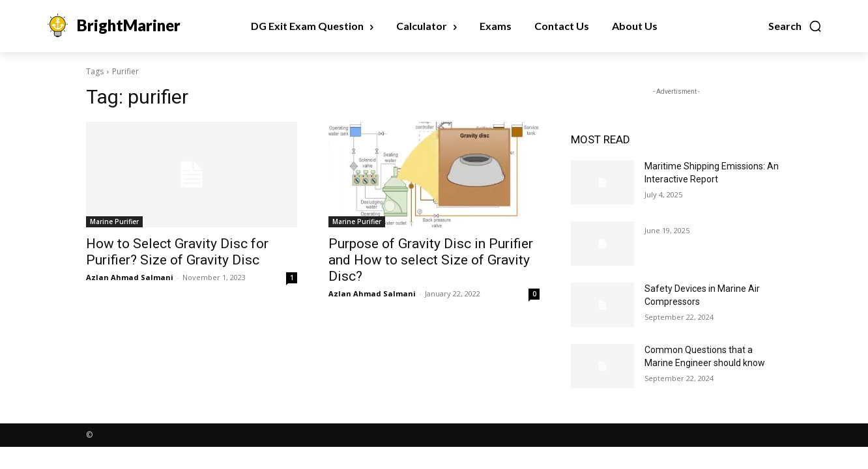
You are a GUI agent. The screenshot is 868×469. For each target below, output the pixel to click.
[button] (795, 26)
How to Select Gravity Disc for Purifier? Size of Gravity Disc (177, 252)
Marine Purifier (114, 221)
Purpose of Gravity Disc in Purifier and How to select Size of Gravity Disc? (431, 260)
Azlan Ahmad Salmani (130, 277)
